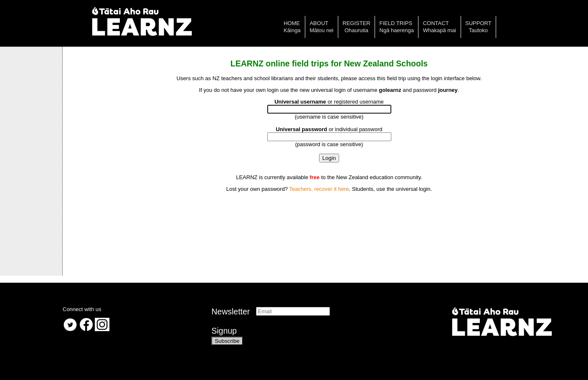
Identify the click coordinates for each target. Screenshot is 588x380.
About (319, 23)
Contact (436, 23)
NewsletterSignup (231, 321)
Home (292, 23)
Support (478, 23)
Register (356, 23)
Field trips (396, 23)
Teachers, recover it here (319, 189)
